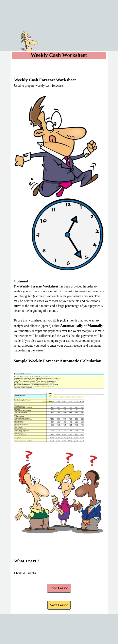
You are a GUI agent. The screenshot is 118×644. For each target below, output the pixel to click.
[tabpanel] (59, 76)
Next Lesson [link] (59, 605)
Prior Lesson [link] (59, 588)
